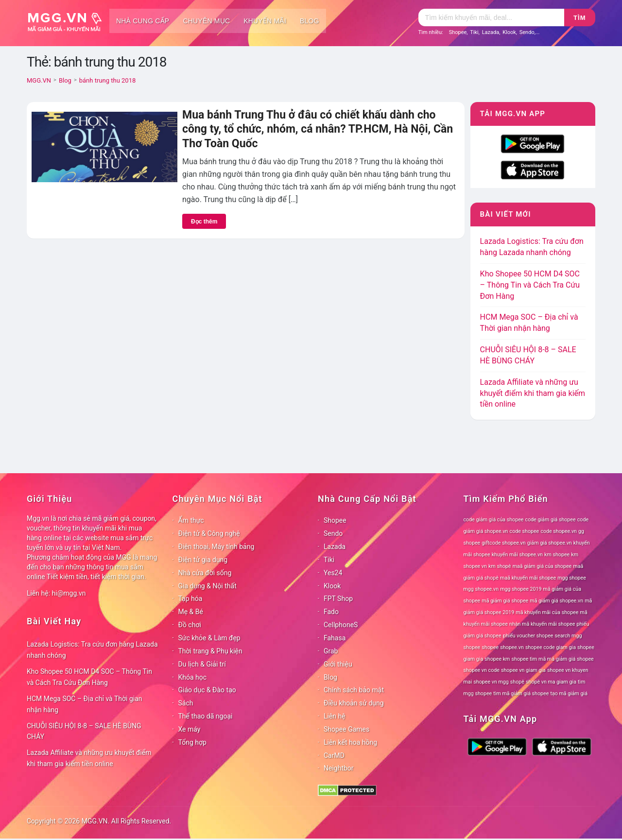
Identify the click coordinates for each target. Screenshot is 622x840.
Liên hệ (335, 716)
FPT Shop (338, 599)
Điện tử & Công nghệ (209, 533)
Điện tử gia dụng (203, 560)
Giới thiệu (338, 664)
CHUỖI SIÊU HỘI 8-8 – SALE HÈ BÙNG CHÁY (84, 731)
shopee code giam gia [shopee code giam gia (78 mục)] (551, 647)
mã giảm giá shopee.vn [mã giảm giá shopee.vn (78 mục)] (556, 601)
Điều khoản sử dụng (354, 703)
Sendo (527, 32)
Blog (310, 21)
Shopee (458, 32)
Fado (331, 612)
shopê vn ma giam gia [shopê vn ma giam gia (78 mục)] (551, 682)
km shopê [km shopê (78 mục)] (500, 566)
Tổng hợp (192, 742)
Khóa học (193, 677)
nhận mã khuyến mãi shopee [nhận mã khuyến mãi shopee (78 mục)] (542, 624)
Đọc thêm (204, 222)
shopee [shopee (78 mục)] (490, 647)
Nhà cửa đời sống (205, 573)
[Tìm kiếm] (491, 17)
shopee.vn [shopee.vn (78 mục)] (512, 647)
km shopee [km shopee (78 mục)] (557, 555)
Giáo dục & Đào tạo (207, 690)
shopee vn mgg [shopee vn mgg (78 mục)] (491, 682)
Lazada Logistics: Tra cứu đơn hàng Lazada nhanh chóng (92, 650)
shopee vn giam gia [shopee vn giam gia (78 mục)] (523, 670)
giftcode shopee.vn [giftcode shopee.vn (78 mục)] (503, 543)
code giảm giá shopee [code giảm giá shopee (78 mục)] (551, 520)
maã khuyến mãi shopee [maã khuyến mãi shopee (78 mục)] (528, 578)
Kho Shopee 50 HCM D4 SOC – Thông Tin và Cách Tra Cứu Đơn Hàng (530, 285)
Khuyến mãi (265, 21)
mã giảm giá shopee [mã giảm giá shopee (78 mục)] (505, 601)
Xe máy (190, 729)
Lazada (491, 32)
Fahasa (335, 638)
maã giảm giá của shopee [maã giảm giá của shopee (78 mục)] (542, 566)
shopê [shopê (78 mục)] (517, 682)
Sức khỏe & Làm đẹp (209, 638)
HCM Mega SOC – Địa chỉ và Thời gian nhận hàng (85, 704)
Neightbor (339, 768)
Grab (331, 651)
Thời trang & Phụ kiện (210, 651)
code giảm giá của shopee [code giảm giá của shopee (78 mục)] (494, 520)
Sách (186, 703)
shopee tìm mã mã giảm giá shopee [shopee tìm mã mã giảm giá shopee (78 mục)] (553, 659)
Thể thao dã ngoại (206, 716)
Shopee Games (346, 729)
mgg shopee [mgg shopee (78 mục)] (572, 578)
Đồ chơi (190, 625)
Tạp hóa (190, 599)
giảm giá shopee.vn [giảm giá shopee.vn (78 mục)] (550, 543)
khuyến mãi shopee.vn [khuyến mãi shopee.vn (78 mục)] (517, 555)
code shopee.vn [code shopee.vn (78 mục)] (559, 531)
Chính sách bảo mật (354, 690)
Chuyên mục (206, 21)
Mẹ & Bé (191, 612)
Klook (509, 32)
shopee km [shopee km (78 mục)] (497, 659)
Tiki (474, 32)
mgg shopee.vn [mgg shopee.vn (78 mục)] (481, 589)
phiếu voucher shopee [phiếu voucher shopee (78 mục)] (528, 636)
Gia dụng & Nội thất (207, 586)
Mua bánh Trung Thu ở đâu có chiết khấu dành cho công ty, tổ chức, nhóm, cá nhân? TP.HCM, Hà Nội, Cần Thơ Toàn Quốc (318, 129)
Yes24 (333, 573)
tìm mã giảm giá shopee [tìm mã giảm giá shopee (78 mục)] (521, 694)
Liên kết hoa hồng (350, 742)
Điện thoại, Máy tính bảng (216, 547)
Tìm (579, 18)
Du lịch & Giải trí (202, 664)
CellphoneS (341, 625)
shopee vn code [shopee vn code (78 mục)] (482, 670)
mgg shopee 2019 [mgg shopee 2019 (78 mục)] (521, 589)
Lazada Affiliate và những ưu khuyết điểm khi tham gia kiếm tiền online (533, 393)
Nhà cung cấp (143, 21)
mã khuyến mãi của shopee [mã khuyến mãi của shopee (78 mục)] (547, 612)
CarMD (334, 755)
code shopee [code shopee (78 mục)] (525, 531)
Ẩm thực (191, 520)
